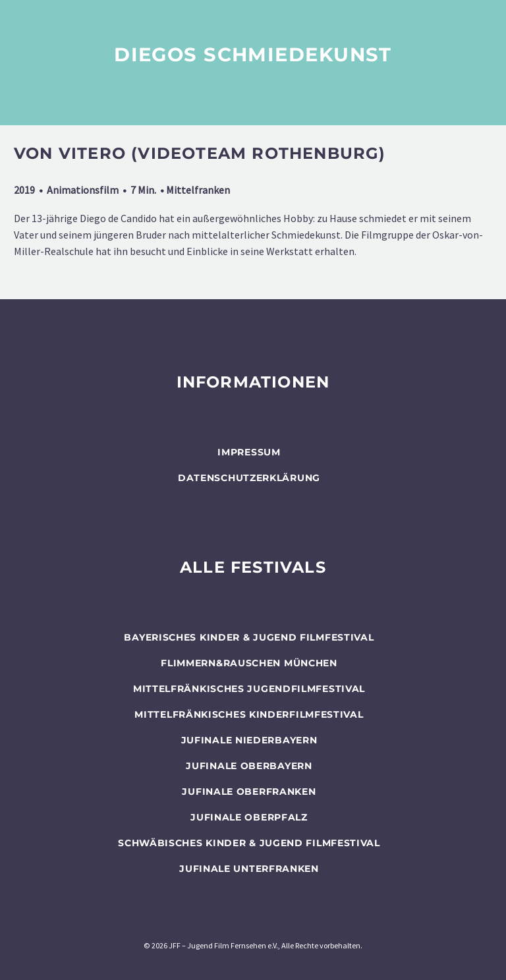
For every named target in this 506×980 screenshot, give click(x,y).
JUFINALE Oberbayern (249, 766)
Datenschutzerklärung (249, 478)
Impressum (249, 452)
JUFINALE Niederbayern (249, 740)
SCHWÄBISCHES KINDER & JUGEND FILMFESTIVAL (249, 843)
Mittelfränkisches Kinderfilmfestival (249, 714)
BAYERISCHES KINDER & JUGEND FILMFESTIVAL (249, 637)
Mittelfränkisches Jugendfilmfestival (249, 689)
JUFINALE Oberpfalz (249, 817)
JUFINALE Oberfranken (249, 792)
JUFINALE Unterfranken (249, 869)
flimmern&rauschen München (249, 663)
